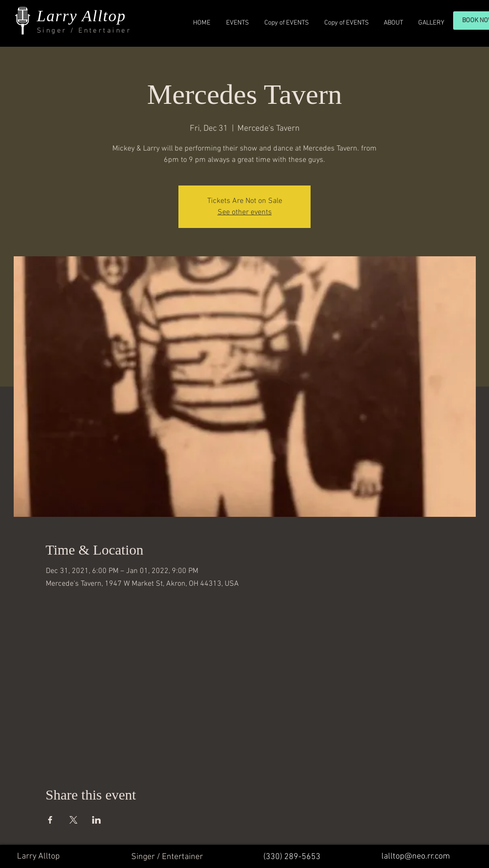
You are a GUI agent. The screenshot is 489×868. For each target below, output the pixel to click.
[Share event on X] (73, 820)
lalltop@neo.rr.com (416, 856)
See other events (245, 212)
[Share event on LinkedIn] (97, 820)
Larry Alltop (81, 16)
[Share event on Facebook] (50, 820)
